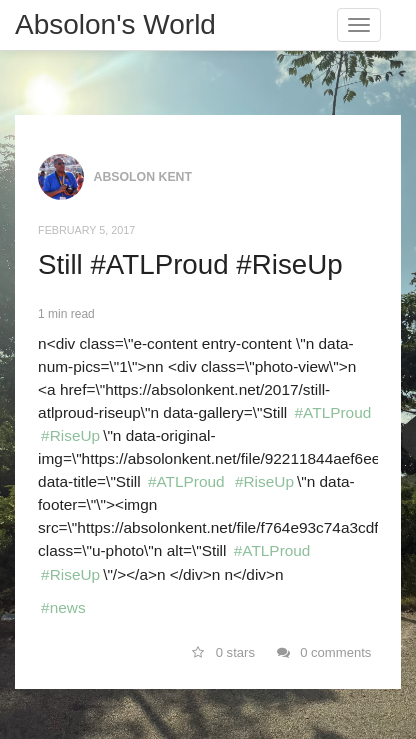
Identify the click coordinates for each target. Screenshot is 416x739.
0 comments (324, 652)
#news (63, 607)
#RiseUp (70, 435)
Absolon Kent (143, 176)
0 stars (223, 652)
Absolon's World (115, 24)
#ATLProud (333, 412)
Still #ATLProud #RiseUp (190, 264)
